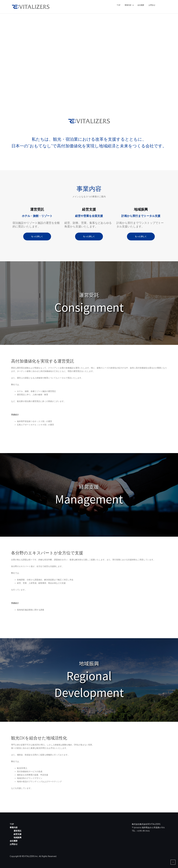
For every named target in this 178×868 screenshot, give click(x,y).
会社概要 (141, 5)
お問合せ (152, 5)
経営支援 (18, 834)
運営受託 (18, 831)
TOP (118, 5)
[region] (89, 303)
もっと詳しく (37, 236)
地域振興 (18, 837)
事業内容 (128, 5)
